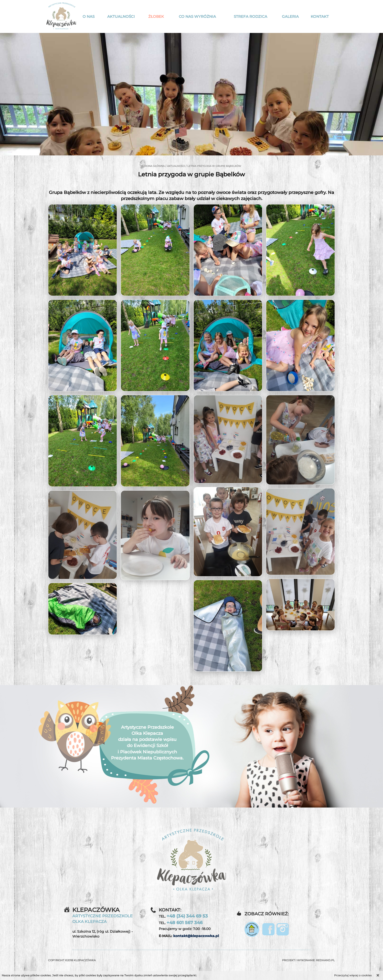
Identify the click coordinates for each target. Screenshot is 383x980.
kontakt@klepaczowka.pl (196, 936)
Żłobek (156, 16)
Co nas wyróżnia (197, 16)
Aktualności (121, 16)
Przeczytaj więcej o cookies (353, 975)
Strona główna (153, 166)
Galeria (290, 16)
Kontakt (320, 16)
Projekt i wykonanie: (309, 960)
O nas (89, 16)
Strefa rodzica (250, 16)
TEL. (183, 916)
